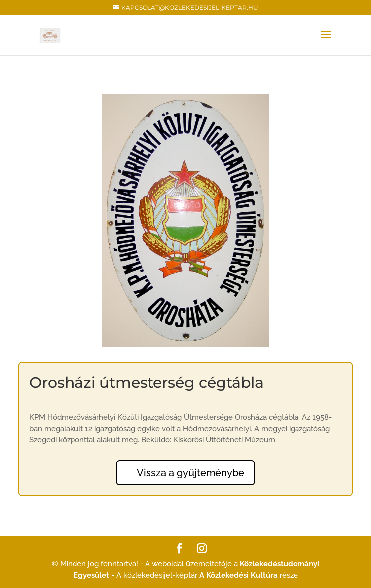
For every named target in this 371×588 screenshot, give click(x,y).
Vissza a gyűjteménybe (190, 473)
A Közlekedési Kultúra (238, 575)
